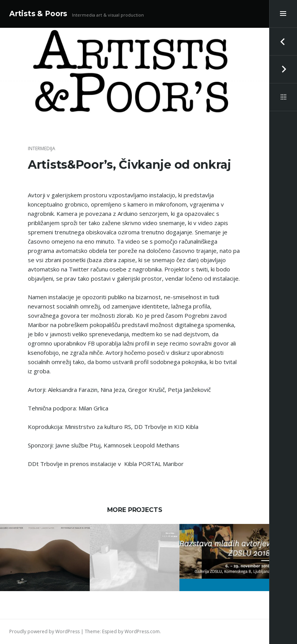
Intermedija (42, 148)
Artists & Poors (38, 14)
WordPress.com (142, 631)
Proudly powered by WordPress (44, 631)
